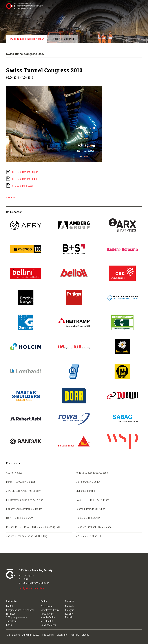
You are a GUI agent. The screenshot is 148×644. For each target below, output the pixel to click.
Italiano (69, 614)
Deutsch (69, 606)
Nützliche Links (48, 625)
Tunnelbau (11, 621)
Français (70, 610)
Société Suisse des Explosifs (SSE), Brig (27, 536)
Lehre (9, 625)
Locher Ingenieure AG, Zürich (90, 509)
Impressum (48, 635)
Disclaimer (62, 635)
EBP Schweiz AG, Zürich (88, 482)
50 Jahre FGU (47, 621)
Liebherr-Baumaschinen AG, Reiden (24, 509)
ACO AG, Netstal (14, 473)
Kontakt (75, 635)
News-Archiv (47, 614)
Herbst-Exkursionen (63, 39)
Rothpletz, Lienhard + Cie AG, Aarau (94, 527)
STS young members (17, 617)
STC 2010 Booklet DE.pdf (25, 179)
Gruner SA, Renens (85, 491)
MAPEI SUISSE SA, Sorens (20, 518)
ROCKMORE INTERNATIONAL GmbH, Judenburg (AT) (33, 527)
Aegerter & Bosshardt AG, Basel (92, 473)
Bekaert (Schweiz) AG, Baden (21, 482)
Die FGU (10, 606)
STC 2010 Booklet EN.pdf (25, 172)
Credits (86, 635)
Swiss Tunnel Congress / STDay (27, 39)
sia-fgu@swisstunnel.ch (31, 588)
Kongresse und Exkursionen (20, 610)
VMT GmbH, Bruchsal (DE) (89, 536)
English (69, 617)
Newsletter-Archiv (50, 610)
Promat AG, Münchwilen (88, 518)
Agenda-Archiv (48, 617)
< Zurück (11, 197)
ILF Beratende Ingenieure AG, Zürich (25, 500)
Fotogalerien (47, 606)
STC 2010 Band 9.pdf (23, 186)
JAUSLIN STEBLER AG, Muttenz (92, 500)
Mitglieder (11, 614)
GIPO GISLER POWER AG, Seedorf (23, 491)
